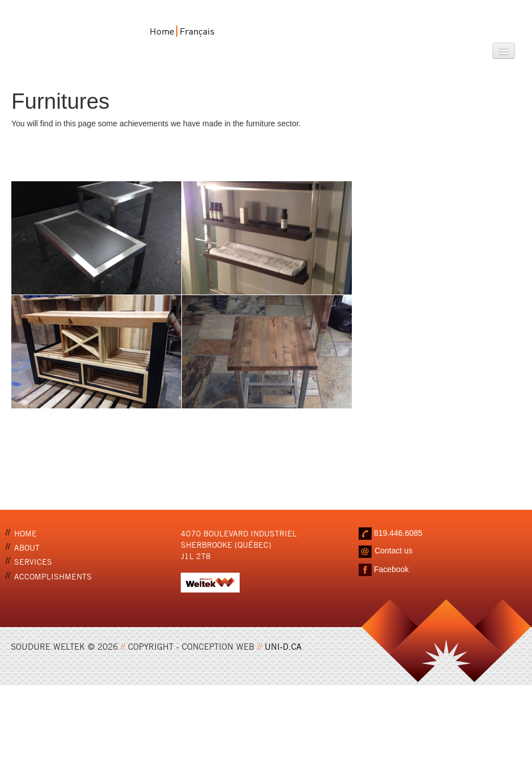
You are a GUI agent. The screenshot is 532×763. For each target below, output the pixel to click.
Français (197, 31)
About (27, 547)
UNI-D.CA (283, 646)
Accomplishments (53, 576)
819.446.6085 (398, 532)
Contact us (393, 551)
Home (162, 31)
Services (33, 561)
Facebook (391, 569)
